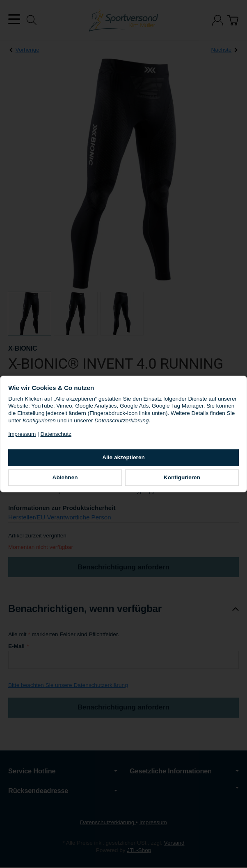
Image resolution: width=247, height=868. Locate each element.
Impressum (36, 438)
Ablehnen (72, 481)
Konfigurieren (175, 481)
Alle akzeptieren (123, 461)
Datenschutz (70, 438)
